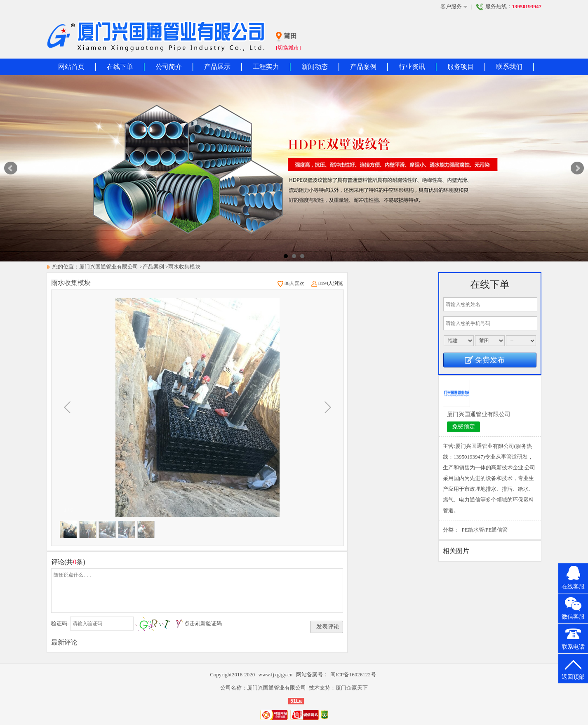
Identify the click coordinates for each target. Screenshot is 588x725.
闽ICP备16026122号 (353, 674)
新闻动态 (315, 67)
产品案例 (363, 67)
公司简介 (169, 67)
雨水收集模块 (184, 267)
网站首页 (71, 67)
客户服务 (454, 7)
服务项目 (461, 67)
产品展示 (217, 67)
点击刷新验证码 (203, 623)
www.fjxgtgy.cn (276, 674)
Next (577, 168)
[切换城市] (288, 48)
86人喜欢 (291, 283)
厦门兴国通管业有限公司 (109, 267)
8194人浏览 (327, 283)
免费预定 (463, 427)
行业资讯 (412, 67)
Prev (11, 168)
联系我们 (509, 67)
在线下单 (120, 67)
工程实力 (266, 67)
